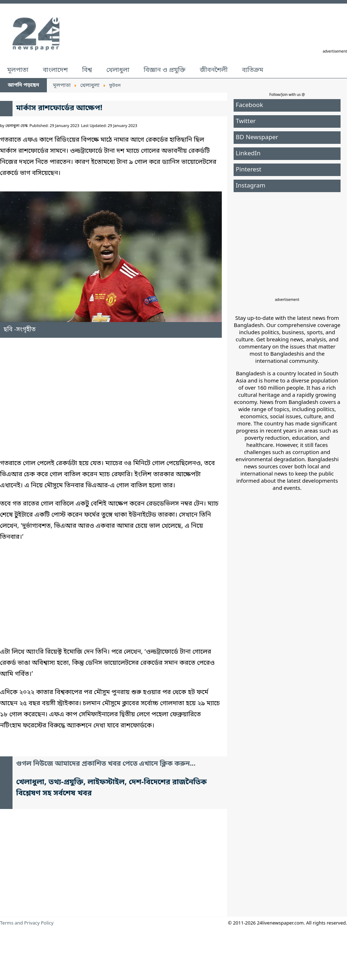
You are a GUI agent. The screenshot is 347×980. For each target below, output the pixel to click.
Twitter (246, 121)
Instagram (251, 186)
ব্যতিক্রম (253, 70)
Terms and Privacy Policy (27, 923)
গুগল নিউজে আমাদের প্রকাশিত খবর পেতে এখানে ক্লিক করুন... (106, 764)
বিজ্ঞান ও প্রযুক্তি (165, 70)
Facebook (249, 105)
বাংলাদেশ (55, 70)
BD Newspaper (257, 138)
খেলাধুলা (118, 70)
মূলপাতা (18, 70)
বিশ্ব (87, 70)
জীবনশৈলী (214, 70)
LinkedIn (248, 154)
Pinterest (248, 170)
